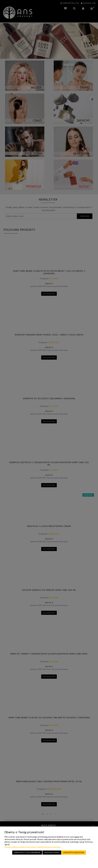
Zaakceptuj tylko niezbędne (27, 852)
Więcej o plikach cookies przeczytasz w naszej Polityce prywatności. (33, 847)
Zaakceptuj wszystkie (74, 852)
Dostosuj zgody (52, 852)
